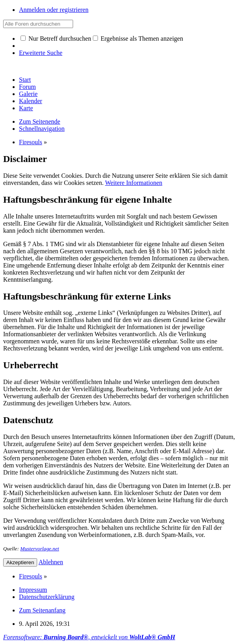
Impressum (33, 590)
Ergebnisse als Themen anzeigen (138, 39)
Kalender (31, 101)
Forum (27, 87)
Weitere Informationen (134, 183)
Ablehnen (51, 562)
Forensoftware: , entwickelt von (89, 637)
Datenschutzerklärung (47, 597)
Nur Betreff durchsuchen (56, 39)
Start (25, 80)
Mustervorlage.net (40, 549)
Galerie (28, 94)
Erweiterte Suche (41, 53)
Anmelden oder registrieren (54, 10)
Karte (26, 108)
